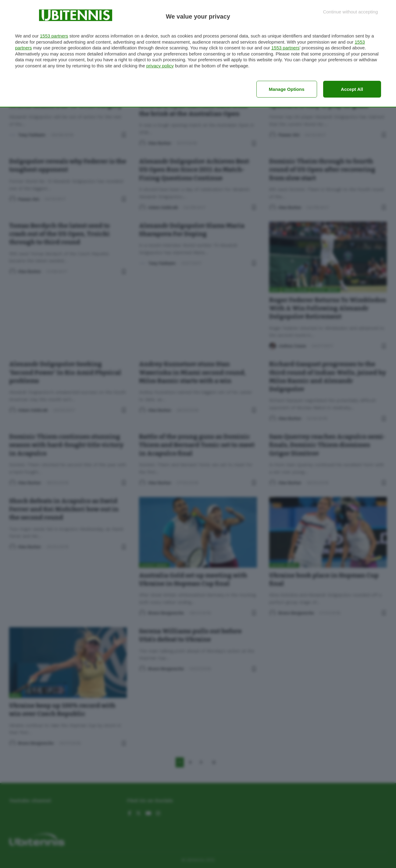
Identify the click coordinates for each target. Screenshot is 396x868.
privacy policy (160, 66)
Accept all (352, 89)
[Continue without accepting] (350, 12)
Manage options (287, 89)
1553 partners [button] (54, 36)
